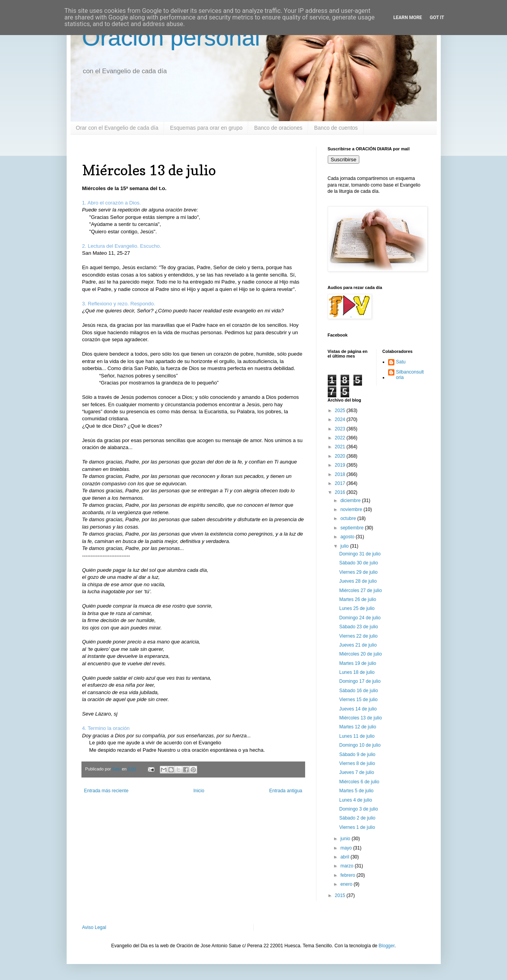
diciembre (351, 501)
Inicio (199, 791)
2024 (341, 419)
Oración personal (171, 38)
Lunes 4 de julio (355, 800)
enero (347, 884)
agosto (348, 537)
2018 (341, 474)
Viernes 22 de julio (358, 636)
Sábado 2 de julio (357, 818)
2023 (341, 429)
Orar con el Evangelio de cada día (117, 128)
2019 (341, 465)
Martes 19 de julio (358, 663)
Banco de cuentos (336, 128)
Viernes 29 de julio (358, 572)
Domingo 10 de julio (360, 745)
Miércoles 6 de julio (359, 782)
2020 (341, 456)
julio (345, 546)
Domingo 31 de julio (360, 554)
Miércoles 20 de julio (360, 654)
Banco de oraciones (278, 128)
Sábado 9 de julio (357, 754)
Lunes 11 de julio (357, 736)
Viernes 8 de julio (357, 763)
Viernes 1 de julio (357, 827)
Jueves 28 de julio (358, 581)
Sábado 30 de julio (358, 563)
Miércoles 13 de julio (360, 718)
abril (345, 857)
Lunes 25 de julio (357, 608)
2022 (341, 438)
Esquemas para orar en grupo (206, 128)
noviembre (352, 509)
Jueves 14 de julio (358, 709)
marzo (347, 866)
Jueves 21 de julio (358, 645)
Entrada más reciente (106, 791)
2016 (341, 492)
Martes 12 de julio (358, 727)
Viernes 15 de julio (358, 700)
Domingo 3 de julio (358, 809)
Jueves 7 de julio (356, 772)
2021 (341, 447)
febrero (348, 875)
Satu (401, 362)
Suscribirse (344, 160)
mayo (347, 848)
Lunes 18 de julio (357, 672)
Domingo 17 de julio (360, 681)
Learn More (408, 18)
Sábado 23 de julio (358, 627)
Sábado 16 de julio (358, 691)
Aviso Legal (94, 927)
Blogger (387, 946)
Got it (437, 18)
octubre (349, 518)
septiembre (352, 528)
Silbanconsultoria (410, 375)
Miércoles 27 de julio (360, 590)
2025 (341, 411)
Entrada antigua (286, 791)
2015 (341, 895)
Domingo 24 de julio (360, 618)
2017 (341, 483)
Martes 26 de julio (358, 599)
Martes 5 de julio (356, 791)
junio (346, 839)
